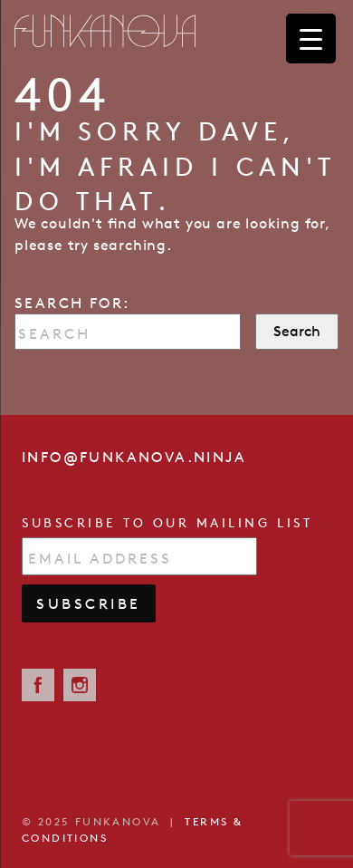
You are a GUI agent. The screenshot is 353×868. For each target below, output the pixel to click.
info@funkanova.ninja (134, 457)
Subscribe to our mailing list (167, 523)
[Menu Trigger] (311, 39)
